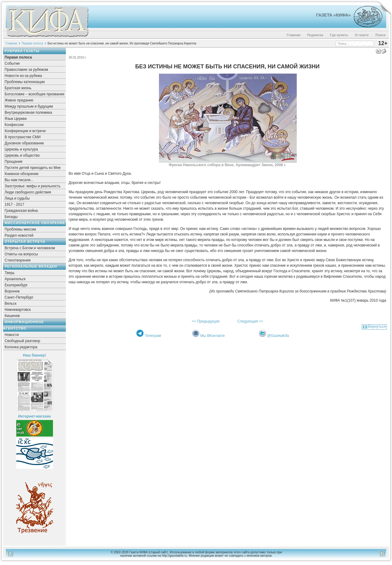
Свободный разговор (22, 341)
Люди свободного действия (28, 192)
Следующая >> (250, 321)
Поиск (381, 35)
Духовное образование (24, 143)
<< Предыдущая (206, 321)
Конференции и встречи (25, 131)
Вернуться (377, 326)
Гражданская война (21, 211)
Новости (12, 335)
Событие (12, 63)
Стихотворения (18, 260)
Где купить (339, 35)
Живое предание (19, 100)
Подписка (315, 35)
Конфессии (14, 125)
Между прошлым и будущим (29, 106)
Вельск (11, 303)
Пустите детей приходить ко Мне (33, 168)
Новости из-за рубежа (23, 76)
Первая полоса (32, 43)
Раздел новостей (19, 235)
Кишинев (12, 316)
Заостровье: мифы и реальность (33, 186)
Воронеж (12, 291)
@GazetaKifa (278, 336)
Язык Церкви (16, 119)
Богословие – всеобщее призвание (34, 94)
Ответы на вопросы (21, 254)
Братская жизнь (18, 88)
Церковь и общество (22, 155)
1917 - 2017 (14, 204)
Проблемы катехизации (25, 82)
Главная (294, 35)
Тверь (10, 273)
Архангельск (15, 279)
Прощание (14, 162)
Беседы (11, 217)
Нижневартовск (18, 310)
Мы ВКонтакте (213, 336)
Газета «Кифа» (333, 15)
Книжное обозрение (22, 174)
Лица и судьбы (17, 198)
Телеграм (153, 336)
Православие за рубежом (26, 70)
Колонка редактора (21, 347)
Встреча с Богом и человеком (30, 248)
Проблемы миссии (20, 229)
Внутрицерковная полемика (28, 113)
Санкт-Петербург (19, 297)
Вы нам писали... (19, 180)
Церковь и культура (21, 149)
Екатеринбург (16, 285)
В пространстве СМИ (23, 137)
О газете (362, 35)
